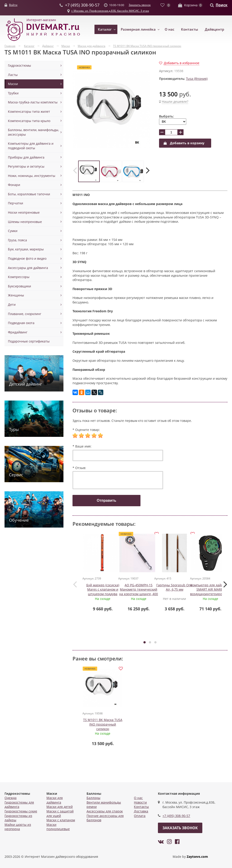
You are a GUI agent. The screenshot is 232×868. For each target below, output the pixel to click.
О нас (169, 29)
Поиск (222, 5)
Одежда (11, 798)
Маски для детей (60, 807)
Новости (140, 802)
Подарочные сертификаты (29, 341)
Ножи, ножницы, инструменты (32, 176)
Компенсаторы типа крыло (29, 121)
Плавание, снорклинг (25, 314)
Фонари (14, 185)
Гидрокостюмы (19, 65)
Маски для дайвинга (55, 800)
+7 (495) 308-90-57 (176, 816)
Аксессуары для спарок (105, 811)
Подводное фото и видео (27, 258)
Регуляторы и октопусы (26, 166)
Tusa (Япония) (197, 79)
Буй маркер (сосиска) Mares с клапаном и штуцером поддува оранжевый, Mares (103, 592)
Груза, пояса (17, 240)
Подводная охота (21, 323)
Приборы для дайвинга (26, 157)
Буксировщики (19, 286)
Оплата (140, 816)
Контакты (190, 29)
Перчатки (16, 203)
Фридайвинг (18, 332)
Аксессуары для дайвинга (28, 268)
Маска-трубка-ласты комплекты (33, 102)
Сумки (13, 231)
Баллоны (93, 798)
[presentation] (75, 170)
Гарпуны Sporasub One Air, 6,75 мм (175, 588)
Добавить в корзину (184, 143)
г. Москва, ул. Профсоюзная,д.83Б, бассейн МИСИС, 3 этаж (110, 11)
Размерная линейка (138, 29)
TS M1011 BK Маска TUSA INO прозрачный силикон (103, 723)
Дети (12, 304)
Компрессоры (19, 277)
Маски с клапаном (61, 820)
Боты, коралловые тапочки (29, 194)
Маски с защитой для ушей (60, 813)
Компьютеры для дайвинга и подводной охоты (31, 146)
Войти (13, 5)
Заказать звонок (140, 5)
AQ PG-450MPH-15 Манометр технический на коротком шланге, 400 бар (139, 592)
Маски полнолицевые (58, 827)
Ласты (13, 75)
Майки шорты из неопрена (18, 827)
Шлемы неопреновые (25, 222)
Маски (13, 84)
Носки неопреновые (24, 212)
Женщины (16, 295)
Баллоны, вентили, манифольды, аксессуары (33, 132)
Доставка (141, 811)
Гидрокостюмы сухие (21, 811)
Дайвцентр (214, 29)
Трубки (13, 93)
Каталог (105, 29)
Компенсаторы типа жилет (29, 111)
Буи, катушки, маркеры (26, 249)
